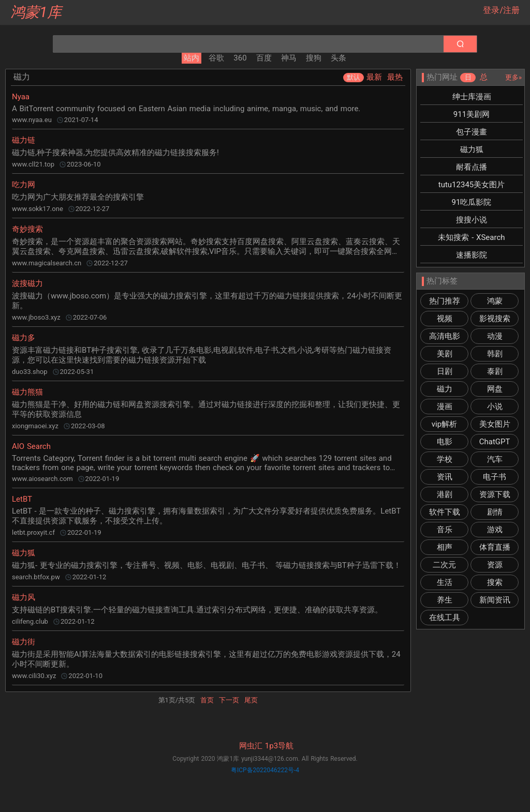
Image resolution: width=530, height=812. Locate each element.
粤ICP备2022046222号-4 (265, 770)
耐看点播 (472, 167)
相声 (445, 547)
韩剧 (495, 354)
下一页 (229, 700)
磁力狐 (472, 149)
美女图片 (495, 424)
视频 (445, 319)
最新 (374, 77)
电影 (445, 442)
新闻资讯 (495, 600)
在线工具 (445, 618)
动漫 (495, 336)
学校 (445, 459)
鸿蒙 (495, 301)
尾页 (251, 700)
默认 (354, 77)
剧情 (495, 512)
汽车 (495, 459)
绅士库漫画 (472, 97)
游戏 (495, 530)
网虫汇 (251, 746)
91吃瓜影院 (472, 202)
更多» (513, 77)
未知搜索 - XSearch (471, 237)
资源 (495, 565)
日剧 (445, 371)
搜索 (495, 582)
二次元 (444, 565)
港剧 (445, 494)
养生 (445, 600)
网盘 (495, 389)
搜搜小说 (472, 220)
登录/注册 (501, 10)
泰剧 (495, 371)
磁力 (445, 389)
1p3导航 (279, 746)
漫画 (445, 407)
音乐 (445, 530)
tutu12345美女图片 (472, 185)
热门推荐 (445, 301)
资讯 (445, 477)
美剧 (445, 354)
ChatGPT (495, 442)
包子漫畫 (472, 132)
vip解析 (444, 424)
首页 (207, 700)
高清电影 (445, 336)
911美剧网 (472, 114)
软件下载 (445, 512)
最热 (395, 77)
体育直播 (495, 547)
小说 (495, 407)
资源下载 (495, 494)
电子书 (495, 477)
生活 (445, 582)
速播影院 (472, 255)
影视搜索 (495, 319)
